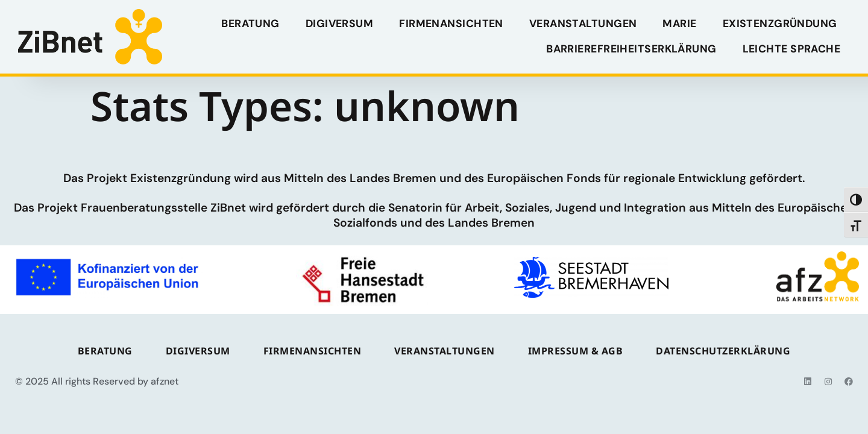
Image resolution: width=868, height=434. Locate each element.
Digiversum (339, 24)
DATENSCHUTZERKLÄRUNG (723, 351)
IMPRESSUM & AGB (576, 351)
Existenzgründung (779, 24)
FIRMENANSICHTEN (451, 24)
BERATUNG (250, 24)
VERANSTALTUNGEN (583, 24)
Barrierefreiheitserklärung (631, 49)
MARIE (679, 24)
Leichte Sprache (791, 49)
